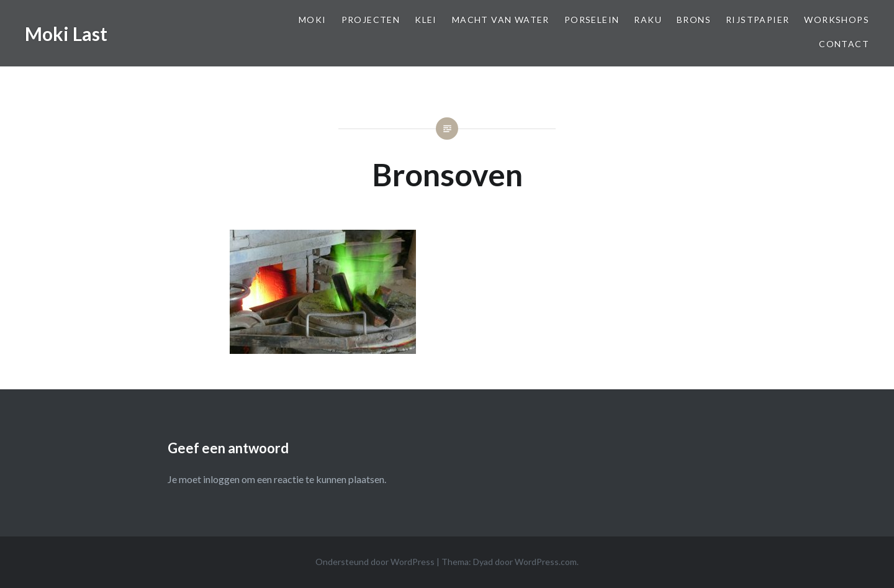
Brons (694, 20)
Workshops (837, 20)
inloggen (221, 479)
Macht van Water (501, 20)
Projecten (371, 20)
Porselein (592, 20)
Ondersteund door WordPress (375, 562)
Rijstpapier (757, 20)
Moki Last (66, 34)
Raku (648, 20)
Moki (313, 20)
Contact (844, 44)
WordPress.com (546, 562)
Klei (426, 20)
